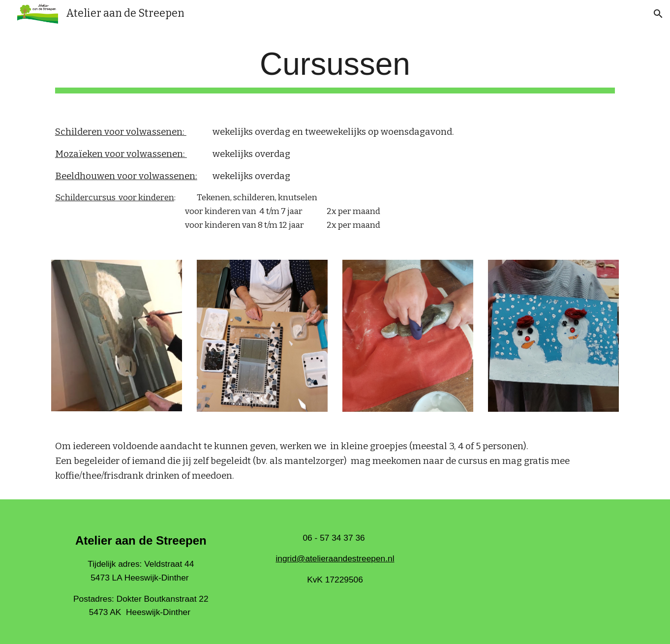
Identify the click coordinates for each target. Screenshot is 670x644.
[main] (335, 69)
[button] (658, 14)
